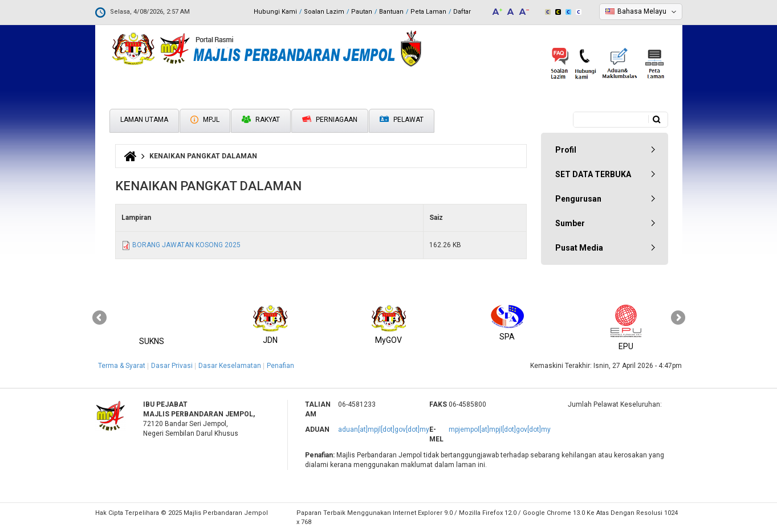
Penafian (280, 366)
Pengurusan (578, 199)
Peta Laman (428, 12)
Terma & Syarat (122, 366)
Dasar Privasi (172, 366)
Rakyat (261, 120)
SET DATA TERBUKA (593, 174)
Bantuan (391, 12)
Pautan (362, 12)
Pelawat (402, 120)
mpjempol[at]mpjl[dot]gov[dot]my (500, 429)
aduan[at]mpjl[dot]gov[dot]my (384, 429)
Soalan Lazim (324, 12)
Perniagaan (330, 120)
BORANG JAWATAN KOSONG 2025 (186, 245)
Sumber (570, 223)
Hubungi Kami (275, 12)
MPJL (205, 120)
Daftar (462, 12)
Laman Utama (144, 120)
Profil (566, 150)
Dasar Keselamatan (230, 366)
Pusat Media (579, 248)
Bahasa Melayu (642, 11)
